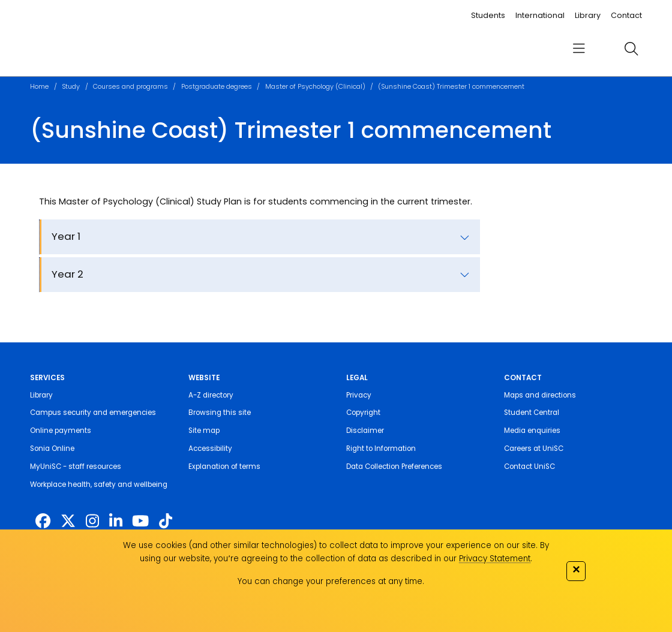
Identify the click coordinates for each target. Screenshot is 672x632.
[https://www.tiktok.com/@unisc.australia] (166, 521)
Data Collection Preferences (394, 467)
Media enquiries (532, 431)
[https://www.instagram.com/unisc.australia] (92, 521)
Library (588, 15)
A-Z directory (211, 395)
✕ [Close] (576, 569)
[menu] (578, 49)
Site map (204, 431)
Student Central (532, 413)
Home (39, 87)
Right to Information (381, 449)
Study (71, 87)
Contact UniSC (529, 467)
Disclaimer (365, 431)
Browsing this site (220, 413)
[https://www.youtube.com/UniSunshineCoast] (140, 521)
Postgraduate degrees (217, 87)
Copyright (363, 413)
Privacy (359, 395)
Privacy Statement (495, 559)
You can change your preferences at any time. (331, 581)
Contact (626, 15)
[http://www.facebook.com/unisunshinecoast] (43, 521)
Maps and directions (540, 395)
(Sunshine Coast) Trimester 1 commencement (451, 87)
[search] (631, 49)
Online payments (61, 431)
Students (488, 15)
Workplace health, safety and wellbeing (99, 484)
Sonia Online (52, 449)
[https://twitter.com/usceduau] (68, 521)
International (540, 15)
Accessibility (210, 449)
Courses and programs (130, 87)
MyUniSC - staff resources (76, 467)
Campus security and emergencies (93, 413)
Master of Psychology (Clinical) (315, 87)
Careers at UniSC (534, 449)
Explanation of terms (224, 467)
